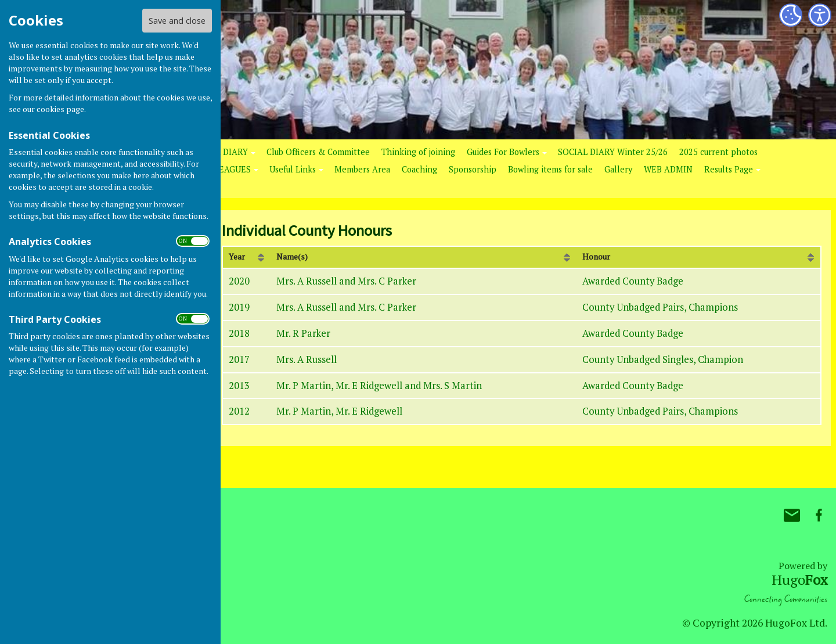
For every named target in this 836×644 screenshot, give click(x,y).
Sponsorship (473, 169)
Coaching (419, 169)
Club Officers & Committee (318, 152)
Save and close (177, 21)
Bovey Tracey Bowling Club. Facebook (819, 515)
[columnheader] (246, 257)
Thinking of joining (418, 152)
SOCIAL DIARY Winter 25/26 (613, 152)
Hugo (799, 580)
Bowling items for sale (550, 169)
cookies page (60, 109)
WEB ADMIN (668, 169)
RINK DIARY (224, 152)
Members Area (362, 169)
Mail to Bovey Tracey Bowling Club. (792, 515)
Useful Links (293, 169)
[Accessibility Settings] (820, 15)
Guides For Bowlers (503, 152)
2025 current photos (718, 152)
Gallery (618, 169)
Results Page (729, 169)
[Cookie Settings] (791, 15)
